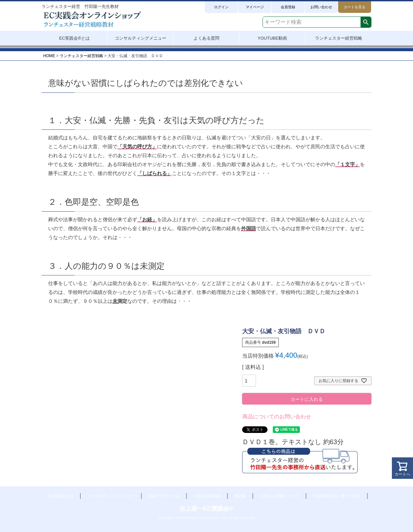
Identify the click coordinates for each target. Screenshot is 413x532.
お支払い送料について (279, 496)
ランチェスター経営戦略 (81, 56)
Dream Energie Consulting (194, 518)
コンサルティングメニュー (111, 496)
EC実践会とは (61, 496)
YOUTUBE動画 (207, 496)
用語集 (240, 496)
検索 (366, 22)
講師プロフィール (164, 496)
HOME (49, 56)
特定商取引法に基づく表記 (337, 496)
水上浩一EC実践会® (206, 509)
